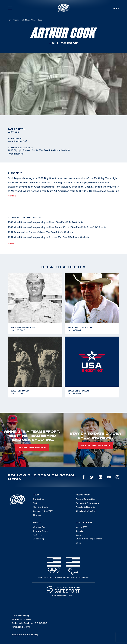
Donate (79, 531)
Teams (17, 20)
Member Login (40, 507)
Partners (37, 535)
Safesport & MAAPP (43, 511)
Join (116, 8)
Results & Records (85, 507)
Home (10, 20)
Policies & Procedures (87, 503)
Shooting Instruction (86, 511)
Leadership (39, 539)
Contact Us (39, 499)
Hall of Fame (26, 20)
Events (79, 535)
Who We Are (39, 527)
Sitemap (37, 515)
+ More (12, 196)
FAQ (35, 503)
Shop (78, 543)
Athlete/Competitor (85, 499)
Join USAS (81, 527)
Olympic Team (40, 531)
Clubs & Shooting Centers (89, 539)
